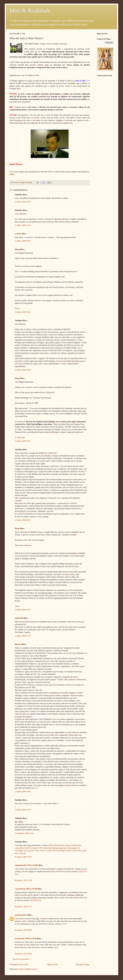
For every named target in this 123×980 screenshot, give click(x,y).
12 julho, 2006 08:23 (23, 520)
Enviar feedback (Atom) (28, 969)
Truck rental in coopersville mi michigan (50, 851)
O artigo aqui (20, 437)
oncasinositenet (21, 915)
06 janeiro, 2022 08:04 (23, 930)
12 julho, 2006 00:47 (23, 241)
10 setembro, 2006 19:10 (24, 833)
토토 (56, 947)
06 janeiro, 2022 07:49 (23, 880)
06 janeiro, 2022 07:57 (23, 907)
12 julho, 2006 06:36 (23, 312)
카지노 (64, 924)
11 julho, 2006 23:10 (23, 225)
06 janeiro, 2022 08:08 (23, 954)
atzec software (20, 853)
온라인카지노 (36, 900)
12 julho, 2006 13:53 (23, 636)
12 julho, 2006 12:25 (23, 610)
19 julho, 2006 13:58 (23, 810)
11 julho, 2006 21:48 (23, 202)
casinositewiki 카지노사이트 (26, 865)
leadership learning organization (55, 848)
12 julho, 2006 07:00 (23, 370)
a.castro (18, 234)
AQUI (17, 308)
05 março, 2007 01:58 (23, 857)
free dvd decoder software (61, 845)
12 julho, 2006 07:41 (23, 441)
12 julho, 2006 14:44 (23, 792)
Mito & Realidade (30, 11)
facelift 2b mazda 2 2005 (33, 848)
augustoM (19, 618)
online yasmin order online (76, 851)
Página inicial (52, 964)
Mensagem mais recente (19, 964)
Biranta (18, 644)
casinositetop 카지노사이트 (26, 889)
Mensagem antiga (83, 964)
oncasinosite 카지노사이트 (26, 939)
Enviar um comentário (21, 959)
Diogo (17, 249)
